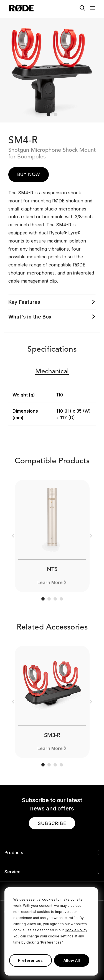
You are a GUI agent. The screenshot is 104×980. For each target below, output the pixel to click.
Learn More (50, 582)
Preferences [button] (30, 960)
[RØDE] (21, 8)
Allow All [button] (72, 960)
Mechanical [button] (52, 372)
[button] (93, 8)
